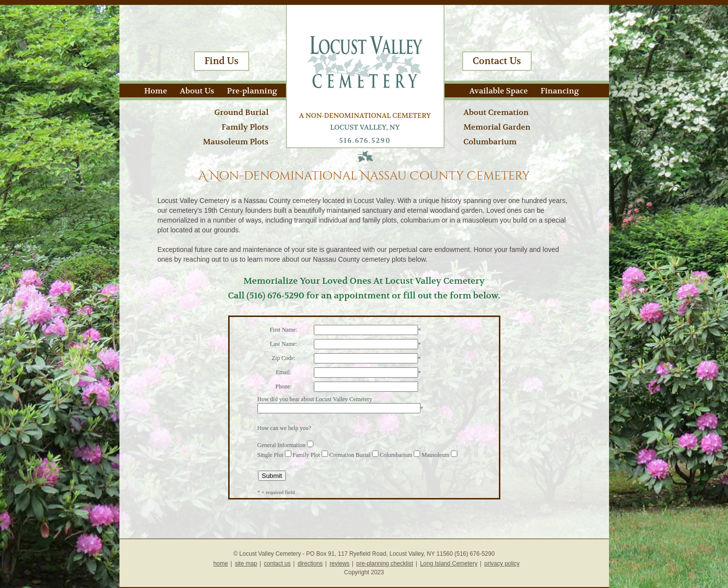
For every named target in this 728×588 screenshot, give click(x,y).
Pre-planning (252, 91)
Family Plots (245, 127)
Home (156, 91)
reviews (340, 564)
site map (246, 564)
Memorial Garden (497, 127)
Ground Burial (242, 112)
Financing (560, 91)
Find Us (222, 61)
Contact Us (497, 61)
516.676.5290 (365, 140)
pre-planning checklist (385, 564)
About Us (197, 91)
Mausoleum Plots (235, 142)
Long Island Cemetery (449, 564)
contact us (277, 564)
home (221, 564)
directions (310, 564)
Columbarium (490, 142)
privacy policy (502, 564)
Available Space (498, 91)
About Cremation (496, 112)
